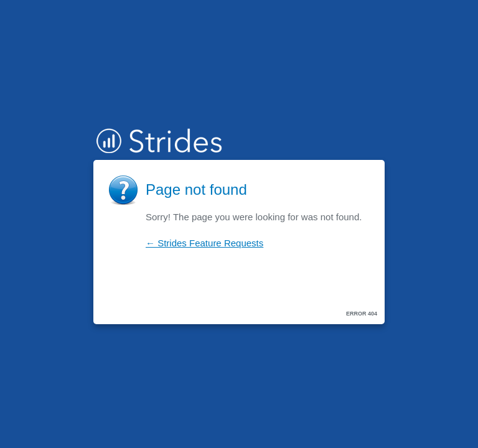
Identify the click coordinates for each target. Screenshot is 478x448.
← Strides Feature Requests (204, 243)
